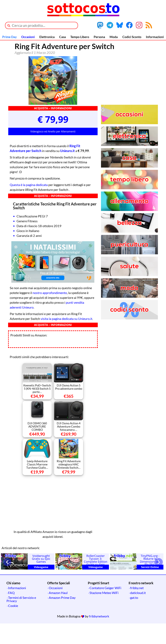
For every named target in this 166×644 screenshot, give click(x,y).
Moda (114, 37)
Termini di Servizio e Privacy (21, 620)
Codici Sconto (132, 37)
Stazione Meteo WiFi (104, 613)
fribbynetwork (99, 637)
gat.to (134, 618)
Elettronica (47, 37)
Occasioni (28, 37)
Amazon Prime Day (62, 618)
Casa (62, 37)
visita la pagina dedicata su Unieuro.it (66, 339)
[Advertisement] (53, 522)
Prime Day (9, 37)
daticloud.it (138, 613)
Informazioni (155, 37)
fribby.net (137, 608)
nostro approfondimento (50, 313)
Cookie (13, 626)
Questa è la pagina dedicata (29, 205)
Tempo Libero (80, 37)
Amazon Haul (58, 613)
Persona (99, 37)
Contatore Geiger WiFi (105, 608)
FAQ (11, 613)
